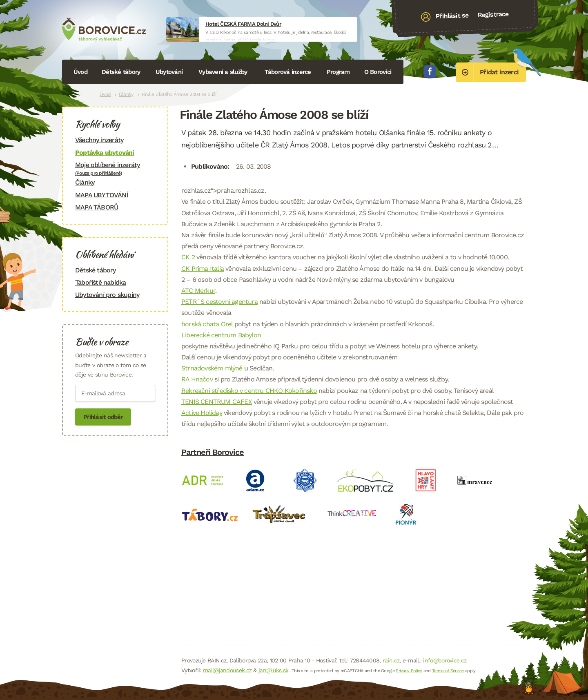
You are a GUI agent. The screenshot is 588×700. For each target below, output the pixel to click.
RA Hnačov (197, 379)
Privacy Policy (409, 671)
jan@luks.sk (273, 670)
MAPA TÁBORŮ (97, 207)
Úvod (80, 72)
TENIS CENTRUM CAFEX (217, 402)
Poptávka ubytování (105, 153)
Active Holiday (202, 413)
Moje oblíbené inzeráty (115, 168)
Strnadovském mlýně (212, 368)
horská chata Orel (207, 324)
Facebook (430, 71)
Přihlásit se (452, 16)
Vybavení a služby (223, 72)
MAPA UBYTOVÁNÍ (102, 195)
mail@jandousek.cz (227, 670)
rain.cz (391, 660)
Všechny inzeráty (99, 140)
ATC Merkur (198, 291)
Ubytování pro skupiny (107, 295)
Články (126, 94)
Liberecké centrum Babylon (221, 335)
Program (338, 72)
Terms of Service (448, 671)
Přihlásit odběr (103, 417)
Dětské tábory (121, 72)
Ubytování (169, 72)
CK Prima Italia (203, 269)
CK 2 (188, 257)
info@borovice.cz (445, 660)
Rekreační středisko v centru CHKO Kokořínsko (249, 391)
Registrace (493, 14)
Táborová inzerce (288, 72)
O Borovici (378, 72)
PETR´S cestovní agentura (219, 302)
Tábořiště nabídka (100, 282)
